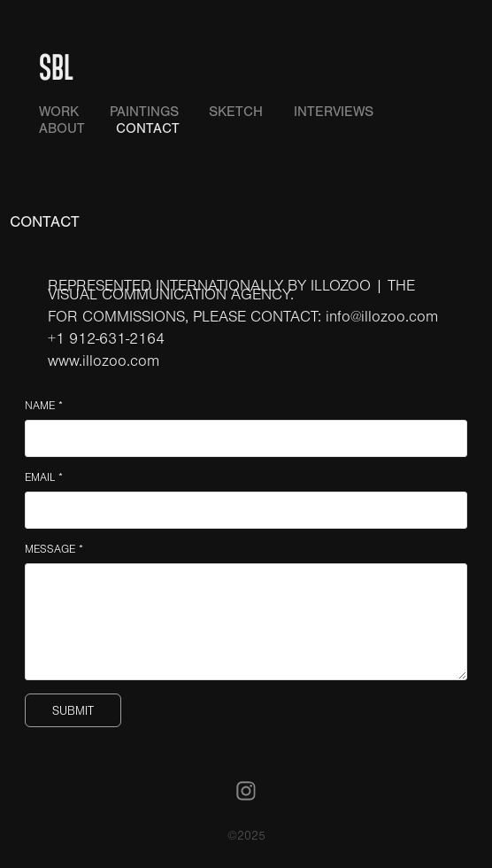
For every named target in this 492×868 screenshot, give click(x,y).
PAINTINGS (144, 112)
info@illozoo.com (382, 317)
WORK (59, 112)
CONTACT (148, 128)
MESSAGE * (54, 549)
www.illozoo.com (104, 361)
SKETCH (236, 112)
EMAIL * (44, 477)
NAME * (44, 406)
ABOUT (62, 128)
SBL (56, 66)
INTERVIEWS (334, 112)
